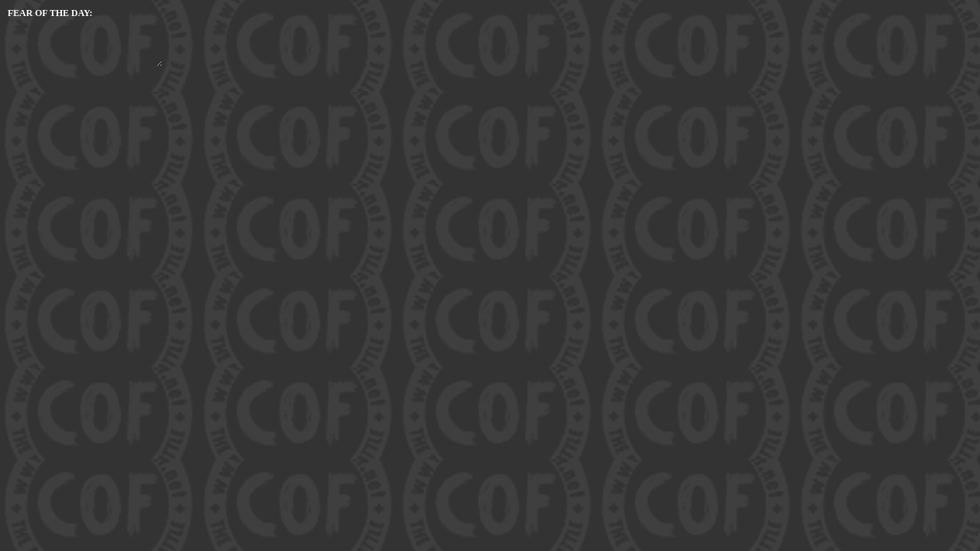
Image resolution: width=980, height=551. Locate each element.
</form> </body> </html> (84, 36)
